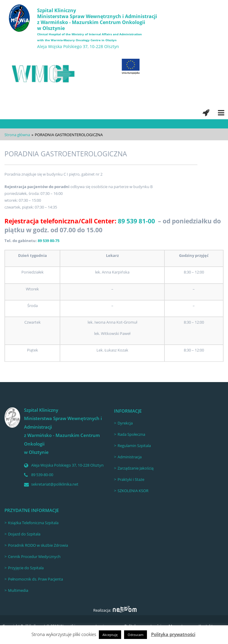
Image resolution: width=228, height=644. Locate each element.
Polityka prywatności (173, 634)
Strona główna (17, 135)
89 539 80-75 (49, 241)
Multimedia (18, 590)
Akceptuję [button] (110, 635)
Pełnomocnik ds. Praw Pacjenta (35, 579)
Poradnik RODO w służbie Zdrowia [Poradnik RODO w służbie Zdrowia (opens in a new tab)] (38, 545)
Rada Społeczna (131, 434)
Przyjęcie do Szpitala (26, 568)
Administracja (130, 457)
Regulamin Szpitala (134, 446)
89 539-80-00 (42, 475)
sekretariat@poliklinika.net (55, 484)
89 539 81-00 (136, 221)
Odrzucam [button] (136, 635)
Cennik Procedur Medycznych (34, 556)
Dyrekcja (125, 423)
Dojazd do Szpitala (24, 534)
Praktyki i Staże (131, 479)
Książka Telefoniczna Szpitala (33, 523)
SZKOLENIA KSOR (133, 491)
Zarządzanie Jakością (136, 468)
